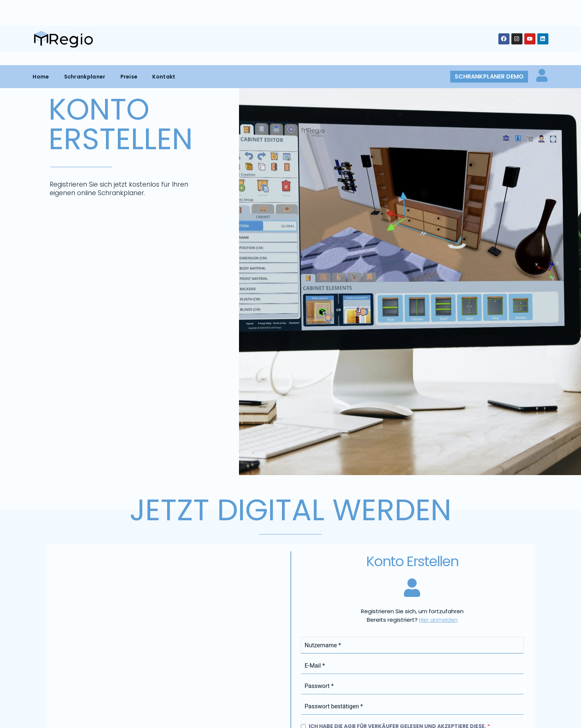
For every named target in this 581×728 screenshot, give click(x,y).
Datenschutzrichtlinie (395, 445)
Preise (129, 11)
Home (41, 11)
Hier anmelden (438, 303)
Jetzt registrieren (338, 496)
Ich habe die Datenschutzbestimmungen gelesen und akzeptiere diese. (410, 433)
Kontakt (164, 11)
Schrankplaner (85, 11)
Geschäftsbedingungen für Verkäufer (417, 421)
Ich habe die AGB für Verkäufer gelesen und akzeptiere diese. (395, 409)
